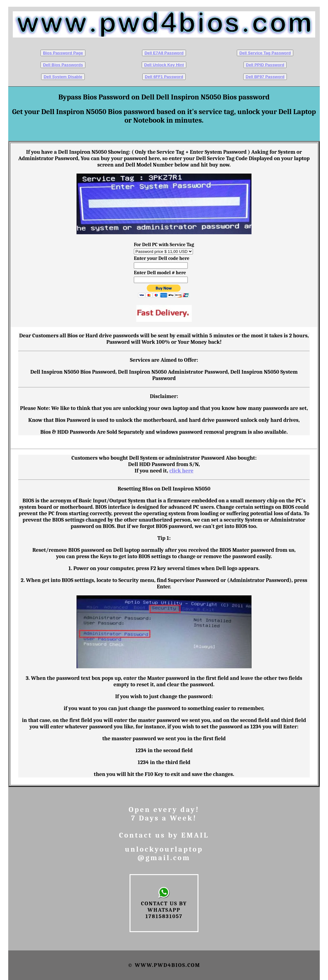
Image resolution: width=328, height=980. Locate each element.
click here (181, 471)
